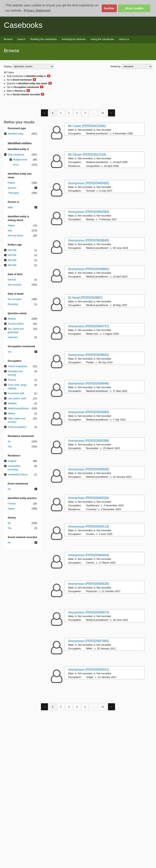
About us (124, 39)
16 (103, 113)
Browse (8, 39)
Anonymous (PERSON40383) (89, 212)
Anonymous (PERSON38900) (89, 269)
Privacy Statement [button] (37, 11)
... (94, 113)
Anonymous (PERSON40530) (89, 584)
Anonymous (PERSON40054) (89, 555)
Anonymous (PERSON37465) (89, 641)
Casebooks (23, 25)
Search (21, 39)
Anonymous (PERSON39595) (89, 469)
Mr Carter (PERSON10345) (87, 126)
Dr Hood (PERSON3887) (85, 298)
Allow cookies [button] (134, 8)
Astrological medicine (74, 39)
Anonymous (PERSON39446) (89, 383)
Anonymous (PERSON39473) (89, 612)
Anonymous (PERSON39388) (89, 441)
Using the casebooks (102, 39)
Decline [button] (109, 8)
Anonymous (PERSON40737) (89, 326)
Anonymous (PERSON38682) (89, 355)
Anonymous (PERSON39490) (89, 412)
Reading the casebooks (43, 39)
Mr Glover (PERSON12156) (87, 155)
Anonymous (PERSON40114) (89, 527)
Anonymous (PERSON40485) (89, 183)
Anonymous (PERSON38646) (89, 240)
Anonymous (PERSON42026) (89, 498)
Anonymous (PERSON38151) (89, 670)
